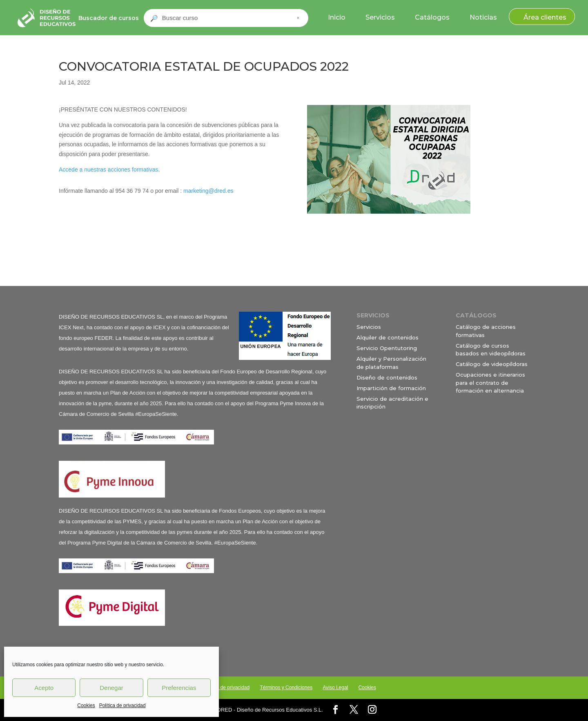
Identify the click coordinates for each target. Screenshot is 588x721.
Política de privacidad (122, 705)
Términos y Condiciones (286, 688)
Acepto (44, 688)
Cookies (86, 705)
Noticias (483, 17)
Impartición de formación (391, 388)
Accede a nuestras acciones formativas (109, 170)
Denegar (111, 688)
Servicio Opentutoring (387, 348)
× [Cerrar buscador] (298, 18)
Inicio (337, 17)
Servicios (380, 17)
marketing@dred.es (208, 191)
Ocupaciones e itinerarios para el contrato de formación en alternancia (490, 383)
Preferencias (179, 688)
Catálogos (432, 17)
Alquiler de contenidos (388, 337)
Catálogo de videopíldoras (492, 364)
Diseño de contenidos (387, 377)
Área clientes (545, 17)
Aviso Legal (335, 688)
